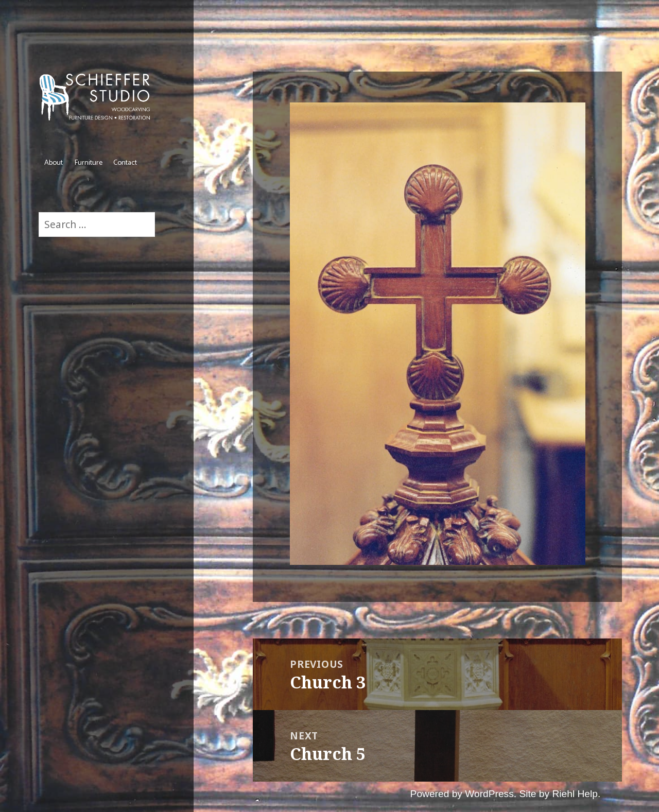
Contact (125, 163)
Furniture (88, 163)
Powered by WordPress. (464, 794)
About (54, 163)
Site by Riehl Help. (560, 794)
